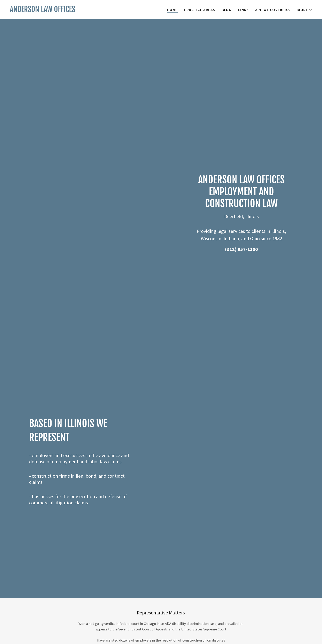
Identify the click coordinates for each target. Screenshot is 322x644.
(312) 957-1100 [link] (241, 249)
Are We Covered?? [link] (273, 10)
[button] (305, 10)
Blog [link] (227, 10)
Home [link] (172, 10)
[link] (43, 11)
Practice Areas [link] (200, 10)
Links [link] (244, 10)
